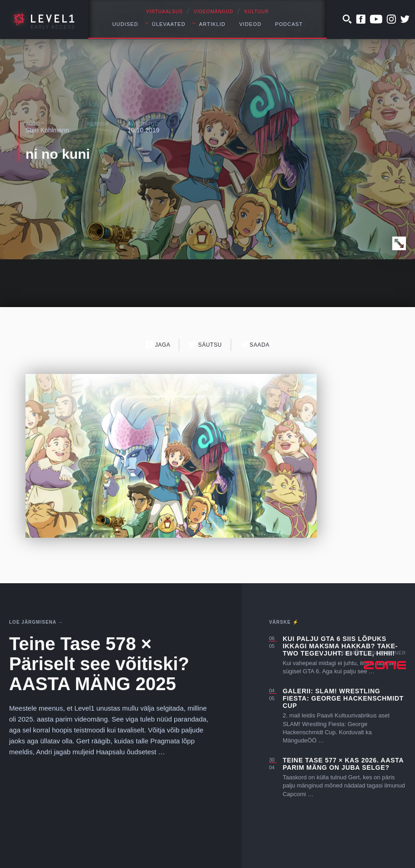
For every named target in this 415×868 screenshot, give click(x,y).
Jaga (158, 345)
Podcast (289, 24)
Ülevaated (169, 24)
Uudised (125, 24)
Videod (251, 24)
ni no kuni (58, 154)
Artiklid (213, 24)
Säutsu (205, 345)
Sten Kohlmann (47, 130)
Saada (255, 345)
